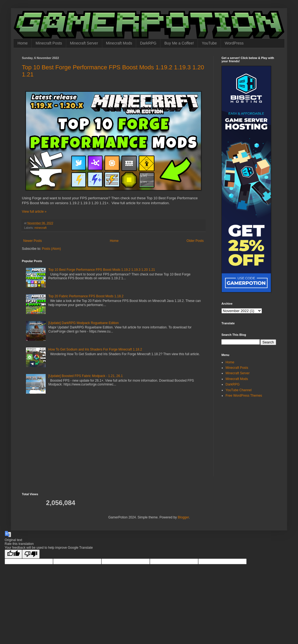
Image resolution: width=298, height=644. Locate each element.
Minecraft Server (84, 43)
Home (23, 43)
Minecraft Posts (49, 43)
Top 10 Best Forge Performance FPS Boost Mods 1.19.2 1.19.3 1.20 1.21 (102, 270)
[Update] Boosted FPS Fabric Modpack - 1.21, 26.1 (86, 376)
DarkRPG (148, 43)
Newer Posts (33, 241)
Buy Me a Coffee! (179, 43)
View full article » (34, 212)
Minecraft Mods (119, 43)
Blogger (183, 517)
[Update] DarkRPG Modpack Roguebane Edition (84, 323)
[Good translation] (13, 554)
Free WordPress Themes (244, 396)
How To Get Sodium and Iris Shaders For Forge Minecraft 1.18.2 (95, 349)
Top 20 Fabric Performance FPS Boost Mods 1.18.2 (86, 296)
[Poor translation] (31, 554)
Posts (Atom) (51, 249)
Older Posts (195, 241)
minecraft (40, 228)
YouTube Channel (239, 390)
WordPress (234, 43)
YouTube (209, 43)
